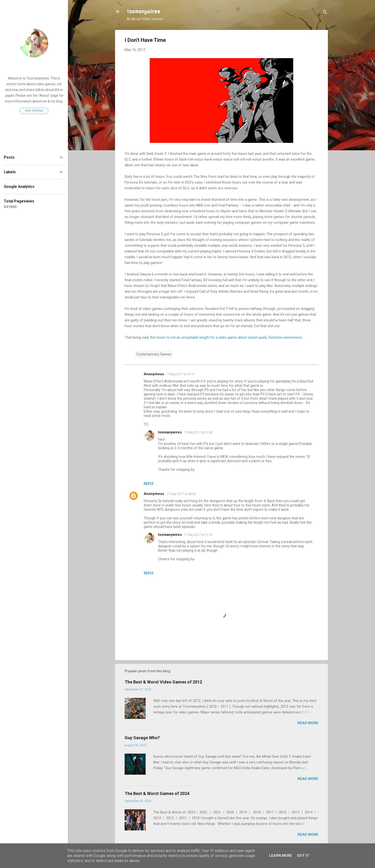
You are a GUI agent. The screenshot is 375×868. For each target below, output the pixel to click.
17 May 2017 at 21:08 (198, 432)
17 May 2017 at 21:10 (198, 535)
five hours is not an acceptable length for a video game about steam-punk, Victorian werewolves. (226, 337)
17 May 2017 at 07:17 (180, 374)
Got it (303, 856)
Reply (149, 484)
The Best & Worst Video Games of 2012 (163, 682)
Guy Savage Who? (142, 738)
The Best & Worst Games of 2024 (157, 793)
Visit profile (34, 111)
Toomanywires (143, 11)
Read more (308, 723)
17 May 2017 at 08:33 (181, 494)
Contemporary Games (154, 354)
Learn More (281, 856)
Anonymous (154, 494)
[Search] (325, 13)
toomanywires (170, 432)
